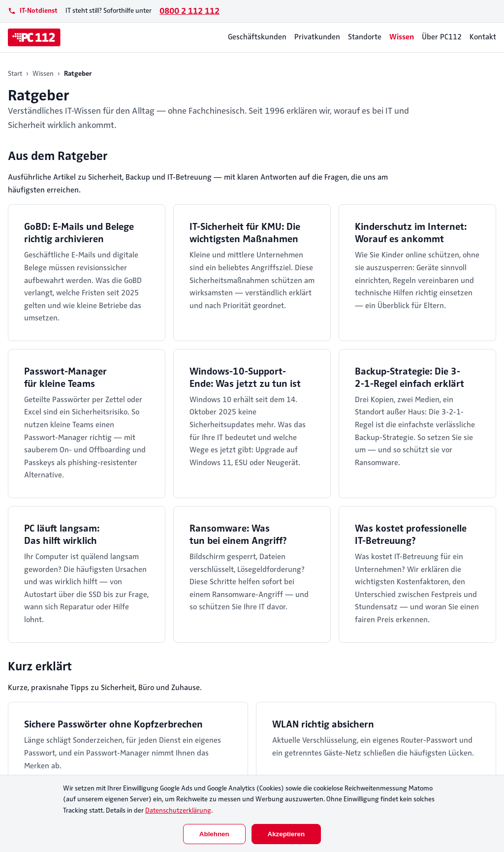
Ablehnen (214, 834)
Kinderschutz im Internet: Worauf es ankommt (411, 233)
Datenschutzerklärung (178, 810)
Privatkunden (317, 37)
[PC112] (34, 37)
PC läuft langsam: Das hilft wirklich (62, 535)
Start (15, 74)
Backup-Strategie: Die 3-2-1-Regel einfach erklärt (409, 378)
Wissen (402, 37)
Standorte (365, 37)
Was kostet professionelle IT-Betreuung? (411, 535)
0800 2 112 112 (189, 11)
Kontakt (483, 37)
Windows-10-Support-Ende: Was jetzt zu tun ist (245, 378)
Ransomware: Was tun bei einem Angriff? (238, 535)
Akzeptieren (286, 834)
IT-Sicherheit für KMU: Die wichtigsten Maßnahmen (245, 233)
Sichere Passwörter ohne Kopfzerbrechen (113, 724)
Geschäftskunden (257, 37)
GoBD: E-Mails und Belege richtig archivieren (79, 233)
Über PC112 (442, 37)
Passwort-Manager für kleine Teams (65, 378)
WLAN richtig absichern (323, 724)
